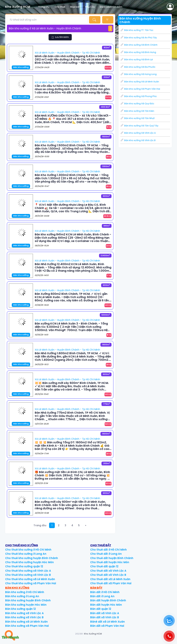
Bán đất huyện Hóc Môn (106, 605)
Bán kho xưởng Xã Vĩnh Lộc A (138, 133)
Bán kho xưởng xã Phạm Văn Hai (27, 626)
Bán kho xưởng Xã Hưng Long (138, 74)
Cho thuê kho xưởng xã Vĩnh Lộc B (28, 575)
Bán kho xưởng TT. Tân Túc (137, 30)
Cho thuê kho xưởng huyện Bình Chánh (32, 558)
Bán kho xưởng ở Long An (22, 596)
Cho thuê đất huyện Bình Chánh (112, 558)
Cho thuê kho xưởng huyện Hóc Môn (29, 562)
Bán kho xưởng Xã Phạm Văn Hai (140, 89)
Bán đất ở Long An (102, 596)
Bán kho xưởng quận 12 (20, 609)
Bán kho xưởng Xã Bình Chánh (139, 45)
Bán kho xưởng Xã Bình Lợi (137, 59)
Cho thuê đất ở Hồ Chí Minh (108, 550)
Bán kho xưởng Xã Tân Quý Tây (139, 126)
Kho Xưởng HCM (93, 634)
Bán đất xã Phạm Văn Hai (107, 626)
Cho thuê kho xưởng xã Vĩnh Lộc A (28, 571)
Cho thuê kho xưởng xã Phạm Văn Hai (31, 583)
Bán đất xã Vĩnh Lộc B (105, 617)
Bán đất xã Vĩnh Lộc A (105, 613)
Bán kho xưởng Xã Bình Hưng (138, 52)
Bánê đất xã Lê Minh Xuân (108, 622)
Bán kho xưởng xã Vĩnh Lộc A (24, 613)
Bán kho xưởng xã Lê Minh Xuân (26, 622)
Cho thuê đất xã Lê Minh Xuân (110, 579)
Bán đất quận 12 (101, 609)
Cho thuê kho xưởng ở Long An (26, 554)
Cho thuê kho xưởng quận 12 (24, 566)
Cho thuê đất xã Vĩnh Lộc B (108, 575)
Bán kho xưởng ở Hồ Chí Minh (25, 592)
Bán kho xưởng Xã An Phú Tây (139, 38)
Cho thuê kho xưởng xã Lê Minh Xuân (30, 579)
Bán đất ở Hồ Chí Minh (105, 592)
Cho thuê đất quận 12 (104, 566)
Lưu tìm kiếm (60, 37)
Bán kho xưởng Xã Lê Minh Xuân (140, 82)
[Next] (86, 525)
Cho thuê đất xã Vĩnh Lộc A (108, 571)
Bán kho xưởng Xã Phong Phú (138, 96)
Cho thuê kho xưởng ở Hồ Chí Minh (28, 550)
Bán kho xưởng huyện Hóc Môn (26, 605)
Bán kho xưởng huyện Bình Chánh (28, 600)
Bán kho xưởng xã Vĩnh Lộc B (24, 617)
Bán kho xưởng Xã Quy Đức (137, 104)
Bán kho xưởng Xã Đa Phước (138, 67)
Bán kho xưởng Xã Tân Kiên (137, 111)
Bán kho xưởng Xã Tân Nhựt (137, 118)
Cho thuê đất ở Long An (106, 554)
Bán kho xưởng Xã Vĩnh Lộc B (138, 140)
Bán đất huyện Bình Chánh (108, 600)
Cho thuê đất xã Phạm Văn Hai (111, 583)
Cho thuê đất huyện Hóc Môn (110, 562)
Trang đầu (40, 525)
